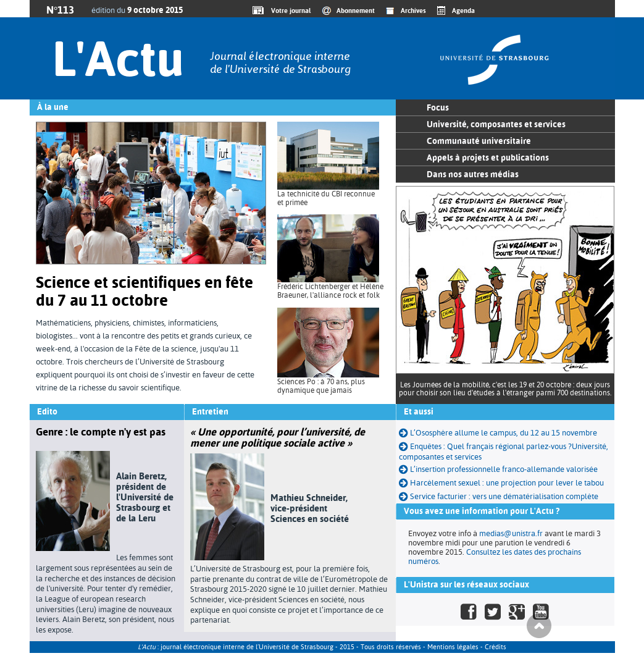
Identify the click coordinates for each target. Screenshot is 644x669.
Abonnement (356, 11)
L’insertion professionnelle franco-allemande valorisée (498, 469)
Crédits (496, 647)
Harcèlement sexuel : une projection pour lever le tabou (501, 483)
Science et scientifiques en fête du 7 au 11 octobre (144, 291)
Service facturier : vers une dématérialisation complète (499, 496)
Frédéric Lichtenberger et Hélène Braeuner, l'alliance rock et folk (330, 291)
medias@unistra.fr (511, 533)
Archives (413, 11)
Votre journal (289, 11)
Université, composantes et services (496, 124)
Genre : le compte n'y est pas (101, 432)
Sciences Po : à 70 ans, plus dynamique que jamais (321, 386)
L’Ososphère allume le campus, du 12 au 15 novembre (498, 433)
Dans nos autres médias (473, 174)
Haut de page (539, 626)
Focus (438, 107)
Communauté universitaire (479, 141)
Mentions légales (453, 647)
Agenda (463, 11)
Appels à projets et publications (488, 158)
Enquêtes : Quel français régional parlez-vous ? (485, 446)
